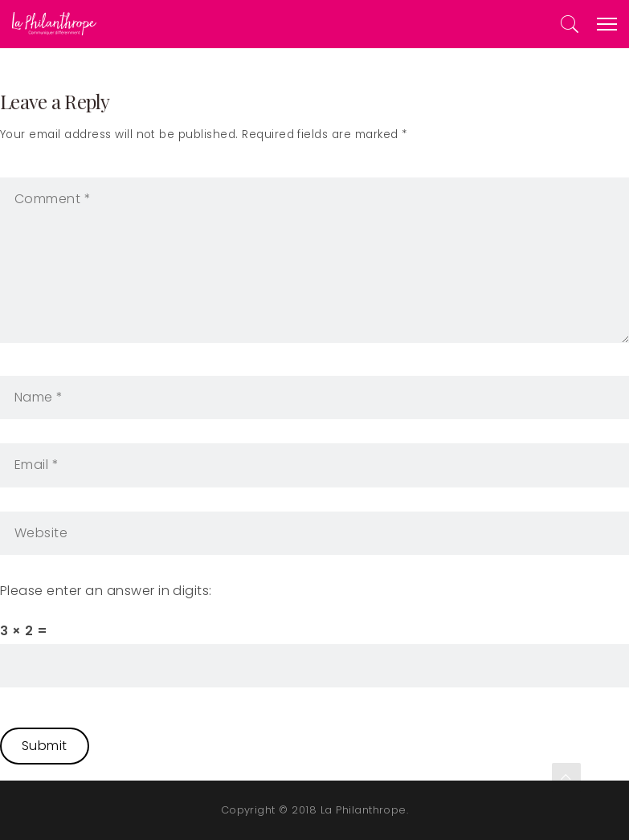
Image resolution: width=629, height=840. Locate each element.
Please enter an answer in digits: (106, 591)
